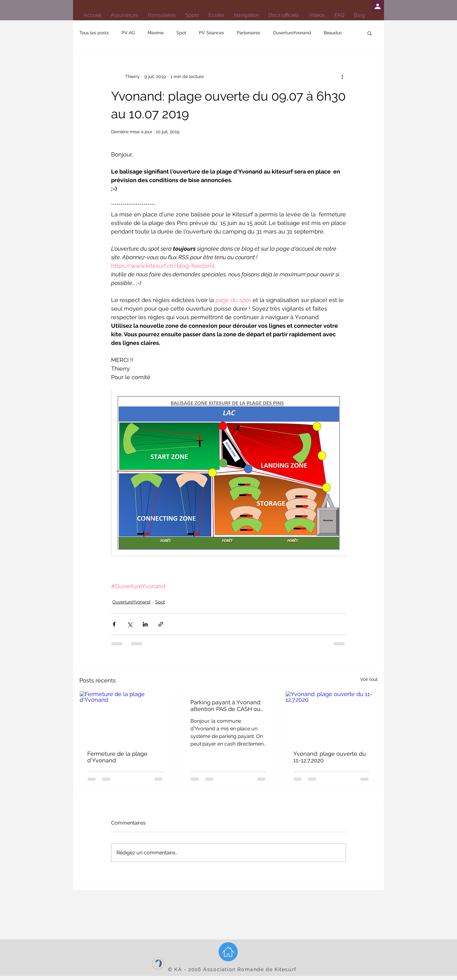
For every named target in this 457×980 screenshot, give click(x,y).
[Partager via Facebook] (114, 624)
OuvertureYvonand (292, 33)
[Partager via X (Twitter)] (130, 624)
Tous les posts (94, 33)
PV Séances (212, 33)
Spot (181, 33)
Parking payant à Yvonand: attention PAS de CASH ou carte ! (226, 706)
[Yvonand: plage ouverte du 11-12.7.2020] (331, 717)
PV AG (128, 33)
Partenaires (248, 33)
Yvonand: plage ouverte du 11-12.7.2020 (330, 757)
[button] (284, 15)
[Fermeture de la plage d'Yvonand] (126, 717)
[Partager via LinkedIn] (145, 624)
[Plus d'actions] (342, 76)
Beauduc (333, 33)
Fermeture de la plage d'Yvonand (117, 757)
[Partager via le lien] (161, 624)
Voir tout (369, 679)
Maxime (156, 33)
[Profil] (378, 6)
